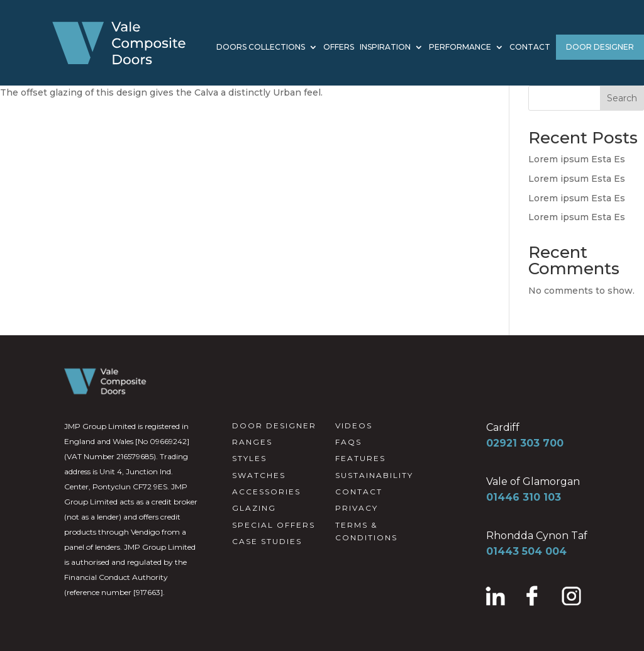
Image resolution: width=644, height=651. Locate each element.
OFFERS (339, 47)
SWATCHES (259, 475)
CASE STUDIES (267, 541)
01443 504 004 (526, 551)
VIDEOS (354, 426)
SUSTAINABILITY (374, 475)
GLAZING (254, 508)
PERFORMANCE (460, 47)
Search (622, 98)
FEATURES (360, 458)
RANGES (252, 442)
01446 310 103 (524, 497)
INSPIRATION (385, 47)
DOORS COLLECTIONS (261, 47)
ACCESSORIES (266, 492)
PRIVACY (357, 508)
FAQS (348, 442)
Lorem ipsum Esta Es (577, 159)
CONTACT (530, 47)
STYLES (249, 458)
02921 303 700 (525, 443)
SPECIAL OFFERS (274, 525)
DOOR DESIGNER (600, 47)
